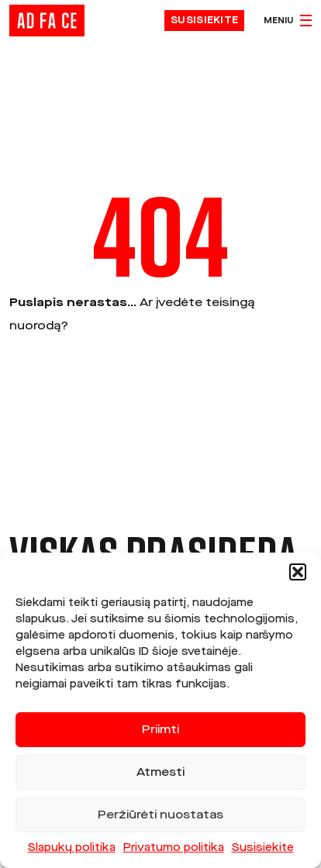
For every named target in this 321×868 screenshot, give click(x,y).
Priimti (160, 730)
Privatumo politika (174, 848)
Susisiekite (263, 848)
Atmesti (160, 773)
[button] (298, 572)
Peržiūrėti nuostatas (160, 815)
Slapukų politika (72, 848)
